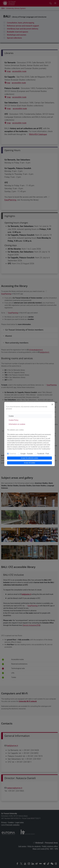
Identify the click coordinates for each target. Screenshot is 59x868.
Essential (13, 454)
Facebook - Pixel (43, 454)
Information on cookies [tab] (17, 424)
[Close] (52, 404)
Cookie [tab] (11, 416)
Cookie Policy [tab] (14, 420)
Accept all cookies (29, 463)
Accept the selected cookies (29, 458)
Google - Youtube (27, 454)
